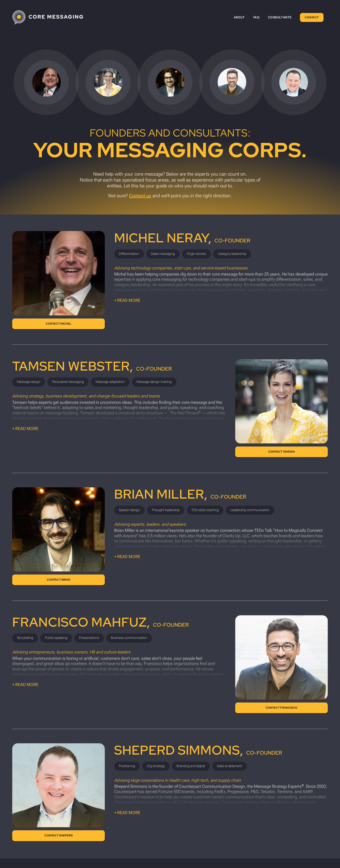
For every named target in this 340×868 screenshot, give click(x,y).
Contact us (140, 196)
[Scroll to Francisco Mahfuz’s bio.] (232, 82)
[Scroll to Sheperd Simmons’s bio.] (294, 82)
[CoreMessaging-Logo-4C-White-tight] (48, 17)
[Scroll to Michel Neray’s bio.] (46, 82)
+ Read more (127, 300)
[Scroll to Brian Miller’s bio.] (170, 82)
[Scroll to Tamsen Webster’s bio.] (108, 82)
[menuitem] (239, 17)
